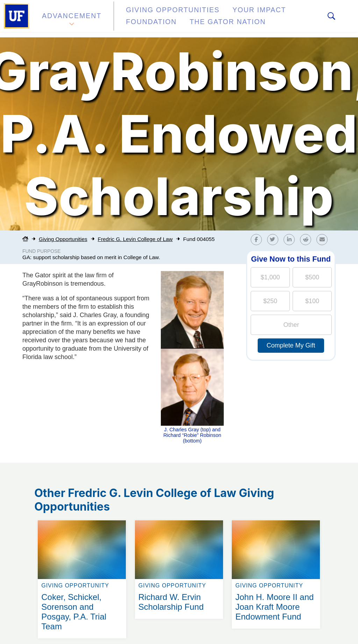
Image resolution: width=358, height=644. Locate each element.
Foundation (289, 15)
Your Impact (233, 15)
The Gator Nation (152, 23)
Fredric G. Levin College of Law (135, 239)
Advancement (71, 19)
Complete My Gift (291, 345)
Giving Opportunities (159, 15)
